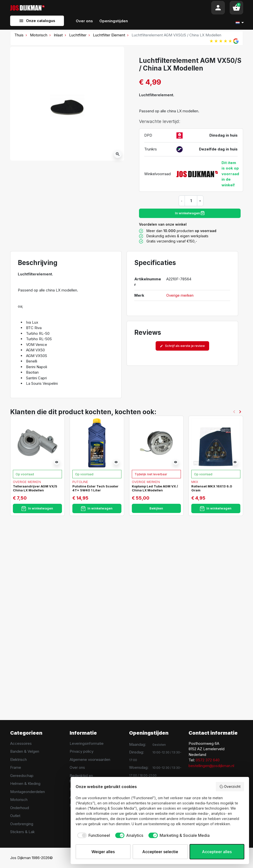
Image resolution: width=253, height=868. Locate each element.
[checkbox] (93, 835)
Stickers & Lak (22, 832)
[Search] (128, 8)
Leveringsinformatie (87, 743)
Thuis (19, 35)
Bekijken (156, 508)
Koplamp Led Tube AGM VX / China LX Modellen (155, 488)
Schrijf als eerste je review (182, 346)
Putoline (80, 482)
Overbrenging (22, 824)
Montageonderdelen (28, 792)
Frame (16, 767)
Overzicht (230, 787)
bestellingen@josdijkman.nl (211, 766)
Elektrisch (18, 759)
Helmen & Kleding (25, 784)
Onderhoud (20, 808)
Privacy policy (82, 751)
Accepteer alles (217, 852)
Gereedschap (22, 776)
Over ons (77, 767)
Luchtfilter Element (109, 35)
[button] (236, 8)
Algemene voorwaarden (90, 759)
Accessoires (21, 743)
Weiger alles (103, 852)
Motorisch (39, 35)
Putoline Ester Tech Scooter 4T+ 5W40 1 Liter (95, 488)
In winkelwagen (190, 213)
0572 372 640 (208, 760)
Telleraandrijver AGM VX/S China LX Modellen (35, 488)
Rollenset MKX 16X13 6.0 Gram (212, 488)
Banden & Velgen (25, 751)
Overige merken (180, 295)
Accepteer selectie (160, 852)
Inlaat (58, 35)
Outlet (15, 816)
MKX (195, 482)
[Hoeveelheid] (191, 201)
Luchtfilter (78, 35)
